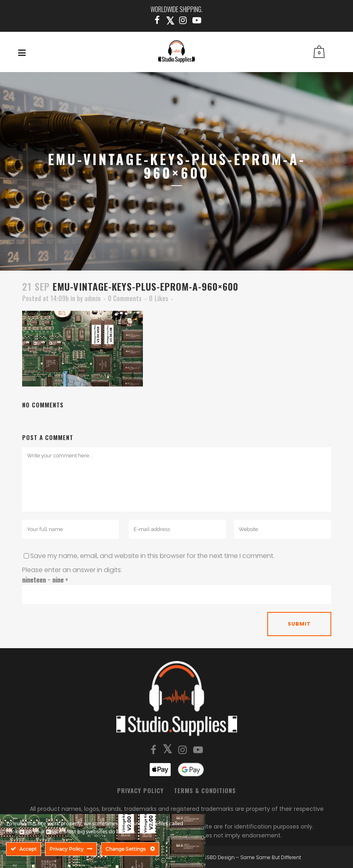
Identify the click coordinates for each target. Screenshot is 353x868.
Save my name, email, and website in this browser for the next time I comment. (152, 556)
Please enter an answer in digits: (72, 570)
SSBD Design (219, 857)
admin (93, 298)
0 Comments (125, 298)
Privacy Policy (140, 790)
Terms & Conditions (205, 790)
